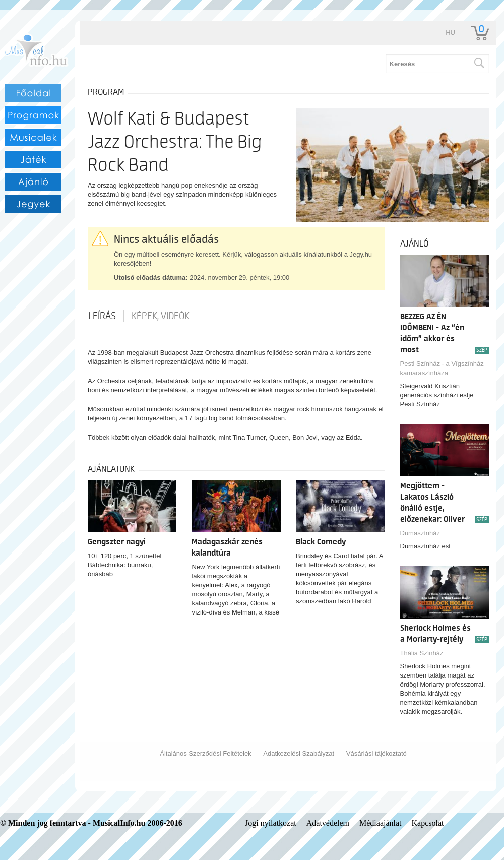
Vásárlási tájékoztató (376, 753)
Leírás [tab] (102, 316)
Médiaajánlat (381, 823)
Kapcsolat (428, 823)
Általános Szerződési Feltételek (205, 753)
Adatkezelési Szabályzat (299, 753)
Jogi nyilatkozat (271, 823)
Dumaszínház (420, 533)
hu (450, 33)
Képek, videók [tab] (161, 316)
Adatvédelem (328, 823)
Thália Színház (422, 653)
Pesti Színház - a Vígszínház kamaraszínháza (442, 368)
